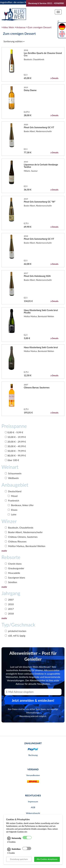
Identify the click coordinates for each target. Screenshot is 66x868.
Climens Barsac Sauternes (37, 387)
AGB (33, 807)
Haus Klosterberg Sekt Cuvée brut (41, 347)
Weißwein (12, 478)
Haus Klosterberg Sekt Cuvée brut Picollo (41, 311)
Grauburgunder (14, 568)
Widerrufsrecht (33, 813)
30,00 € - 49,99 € (15, 446)
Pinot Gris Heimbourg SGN (37, 276)
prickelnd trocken (16, 631)
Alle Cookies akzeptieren (47, 859)
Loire (12, 514)
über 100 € (12, 460)
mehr (4, 551)
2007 (9, 600)
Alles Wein (9, 27)
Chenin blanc (13, 564)
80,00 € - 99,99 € (15, 455)
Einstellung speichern (19, 859)
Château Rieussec (16, 541)
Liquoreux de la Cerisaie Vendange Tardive (41, 166)
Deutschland (13, 491)
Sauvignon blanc (15, 577)
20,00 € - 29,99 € (15, 442)
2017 (9, 609)
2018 (9, 613)
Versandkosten (33, 775)
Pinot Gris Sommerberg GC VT (39, 127)
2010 (9, 604)
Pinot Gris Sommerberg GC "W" (40, 202)
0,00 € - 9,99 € (14, 432)
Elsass (13, 510)
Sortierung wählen (14, 41)
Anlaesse (21, 27)
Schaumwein (13, 473)
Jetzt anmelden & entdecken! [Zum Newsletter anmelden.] (33, 700)
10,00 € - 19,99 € (15, 437)
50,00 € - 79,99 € (15, 451)
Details (55, 78)
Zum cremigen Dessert (40, 27)
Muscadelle (12, 573)
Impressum (33, 802)
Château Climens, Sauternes (21, 537)
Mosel (13, 496)
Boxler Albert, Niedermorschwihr (24, 532)
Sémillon (11, 582)
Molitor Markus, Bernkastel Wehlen (25, 546)
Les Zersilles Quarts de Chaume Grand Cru (43, 54)
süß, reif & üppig (15, 636)
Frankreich (12, 500)
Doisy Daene (30, 90)
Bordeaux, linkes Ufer (21, 505)
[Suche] (58, 22)
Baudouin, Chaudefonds (19, 528)
